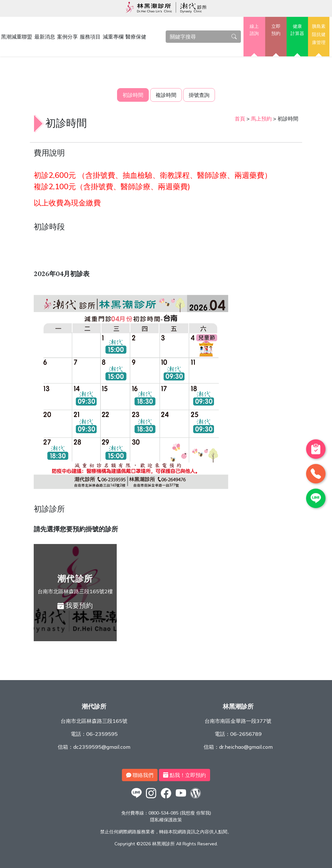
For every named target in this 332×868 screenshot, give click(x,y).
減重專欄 (113, 37)
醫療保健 (136, 37)
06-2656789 (246, 734)
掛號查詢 (199, 95)
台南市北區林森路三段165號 (94, 721)
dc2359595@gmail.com (102, 747)
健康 (297, 30)
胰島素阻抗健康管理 (319, 34)
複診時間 (166, 95)
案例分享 (67, 37)
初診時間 (133, 95)
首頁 (240, 119)
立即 (276, 30)
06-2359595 (102, 734)
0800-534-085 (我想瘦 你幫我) (180, 813)
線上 (254, 30)
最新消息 (45, 37)
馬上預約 (261, 119)
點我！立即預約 (184, 775)
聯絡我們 (140, 775)
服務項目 (90, 37)
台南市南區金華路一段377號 (238, 721)
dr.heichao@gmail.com (246, 747)
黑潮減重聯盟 (17, 37)
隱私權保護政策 (166, 820)
